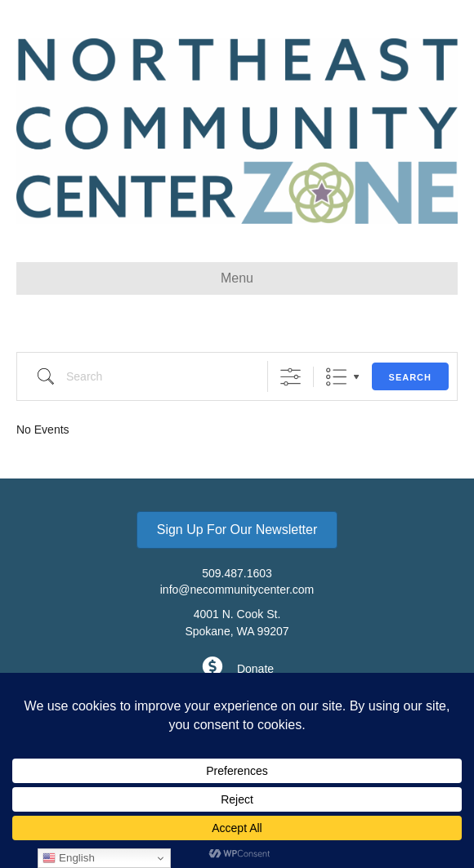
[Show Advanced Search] (291, 377)
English (68, 858)
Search (410, 377)
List (336, 377)
